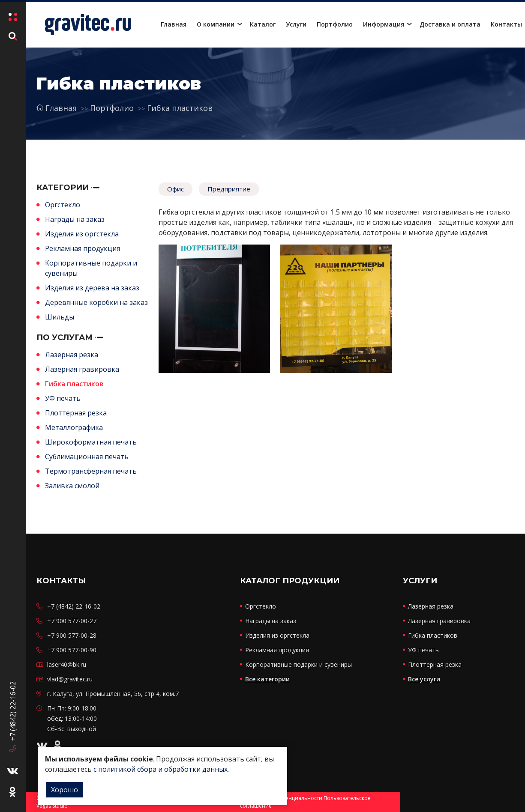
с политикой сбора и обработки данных (160, 769)
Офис (175, 189)
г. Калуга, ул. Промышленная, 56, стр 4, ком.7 (113, 694)
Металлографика (74, 427)
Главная (174, 24)
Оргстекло (63, 205)
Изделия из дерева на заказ (92, 288)
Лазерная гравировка (82, 369)
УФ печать (63, 398)
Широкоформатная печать (91, 442)
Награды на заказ (75, 219)
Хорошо (64, 790)
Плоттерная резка (76, 413)
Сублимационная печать (87, 457)
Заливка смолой (72, 486)
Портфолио (335, 24)
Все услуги (424, 679)
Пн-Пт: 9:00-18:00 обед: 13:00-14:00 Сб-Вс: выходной (72, 718)
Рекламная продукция (82, 248)
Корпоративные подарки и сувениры (298, 664)
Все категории (267, 679)
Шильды (60, 317)
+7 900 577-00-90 (72, 650)
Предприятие (229, 189)
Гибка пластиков (180, 108)
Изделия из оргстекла (82, 234)
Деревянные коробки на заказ (96, 302)
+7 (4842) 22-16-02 (13, 709)
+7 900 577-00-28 (72, 635)
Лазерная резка (72, 355)
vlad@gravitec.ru (70, 679)
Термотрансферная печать (91, 471)
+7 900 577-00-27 (72, 621)
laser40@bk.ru (67, 664)
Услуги (296, 24)
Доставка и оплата (450, 24)
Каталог (263, 24)
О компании (216, 24)
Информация (384, 24)
